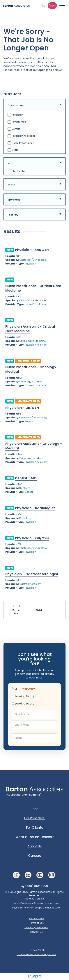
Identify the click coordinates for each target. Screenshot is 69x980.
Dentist (14, 129)
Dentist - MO (26, 478)
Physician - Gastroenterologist (32, 574)
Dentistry (24, 488)
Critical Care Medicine (33, 300)
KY (20, 580)
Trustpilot (35, 976)
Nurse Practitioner (20, 143)
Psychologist (17, 122)
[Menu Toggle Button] (62, 5)
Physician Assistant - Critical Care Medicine (30, 329)
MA (20, 378)
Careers (35, 856)
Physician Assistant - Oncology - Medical (34, 446)
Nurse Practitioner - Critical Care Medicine (33, 288)
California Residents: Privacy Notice (36, 955)
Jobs (35, 809)
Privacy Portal (36, 950)
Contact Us (36, 932)
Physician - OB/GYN (32, 250)
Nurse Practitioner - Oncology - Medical (32, 369)
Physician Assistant (21, 136)
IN (19, 256)
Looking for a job (26, 696)
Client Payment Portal (36, 928)
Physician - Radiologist (35, 508)
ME (20, 414)
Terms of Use (36, 923)
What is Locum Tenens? (34, 837)
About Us (35, 846)
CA (20, 514)
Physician (15, 115)
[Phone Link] (43, 6)
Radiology (25, 518)
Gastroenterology (30, 584)
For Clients (35, 828)
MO (20, 484)
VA (20, 544)
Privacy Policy (36, 919)
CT (20, 296)
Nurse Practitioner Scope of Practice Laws (36, 903)
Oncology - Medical (31, 382)
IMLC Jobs (17, 171)
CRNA (13, 150)
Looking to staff (26, 703)
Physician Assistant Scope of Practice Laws (36, 908)
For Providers (34, 818)
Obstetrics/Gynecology (33, 260)
